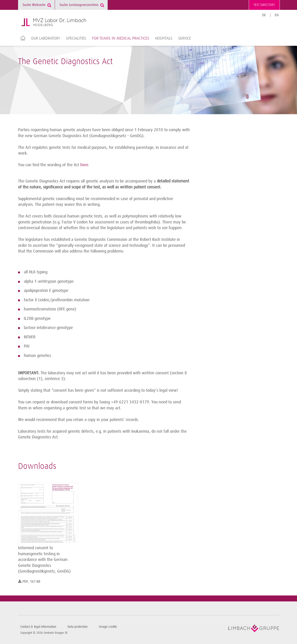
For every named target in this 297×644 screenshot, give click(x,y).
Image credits (108, 627)
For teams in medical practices (121, 38)
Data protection (78, 627)
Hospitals (164, 38)
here (84, 165)
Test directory (264, 5)
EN (277, 15)
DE (264, 15)
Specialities (76, 38)
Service (185, 38)
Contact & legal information (38, 627)
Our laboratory (46, 38)
